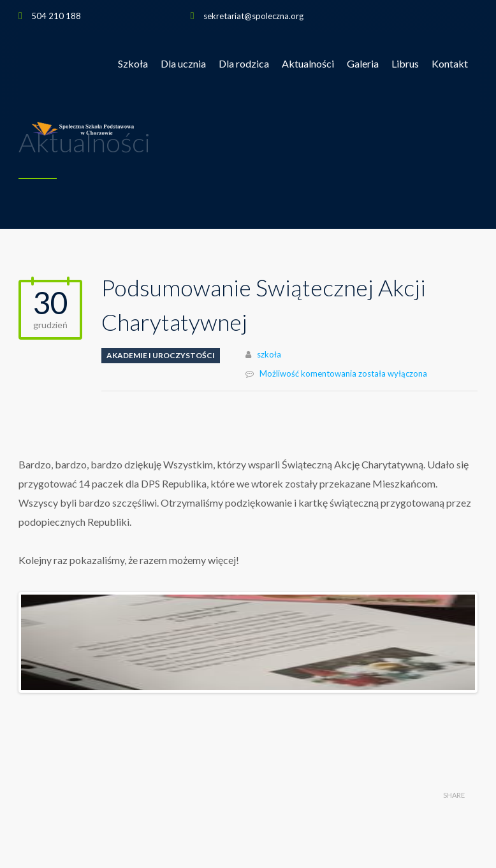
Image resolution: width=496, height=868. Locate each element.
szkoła (269, 354)
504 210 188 (56, 16)
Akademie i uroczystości (161, 355)
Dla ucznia (183, 63)
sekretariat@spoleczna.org (253, 16)
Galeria (363, 63)
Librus (405, 63)
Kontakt (450, 63)
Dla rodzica (244, 63)
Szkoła (133, 63)
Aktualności (308, 63)
